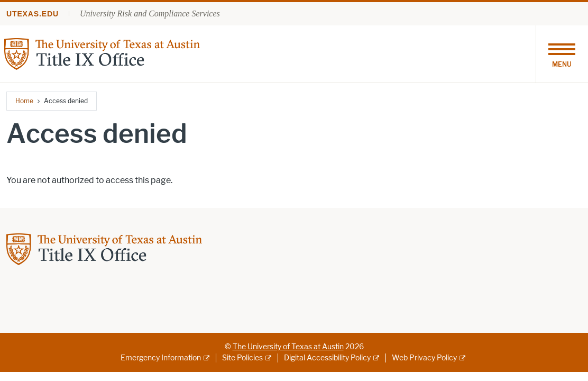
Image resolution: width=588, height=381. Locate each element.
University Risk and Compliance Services (150, 13)
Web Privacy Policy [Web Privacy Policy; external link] (424, 358)
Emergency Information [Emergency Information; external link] (161, 358)
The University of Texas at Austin (288, 347)
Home (24, 101)
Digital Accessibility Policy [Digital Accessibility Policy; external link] (327, 358)
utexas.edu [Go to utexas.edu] (33, 14)
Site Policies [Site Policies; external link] (242, 358)
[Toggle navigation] (562, 54)
